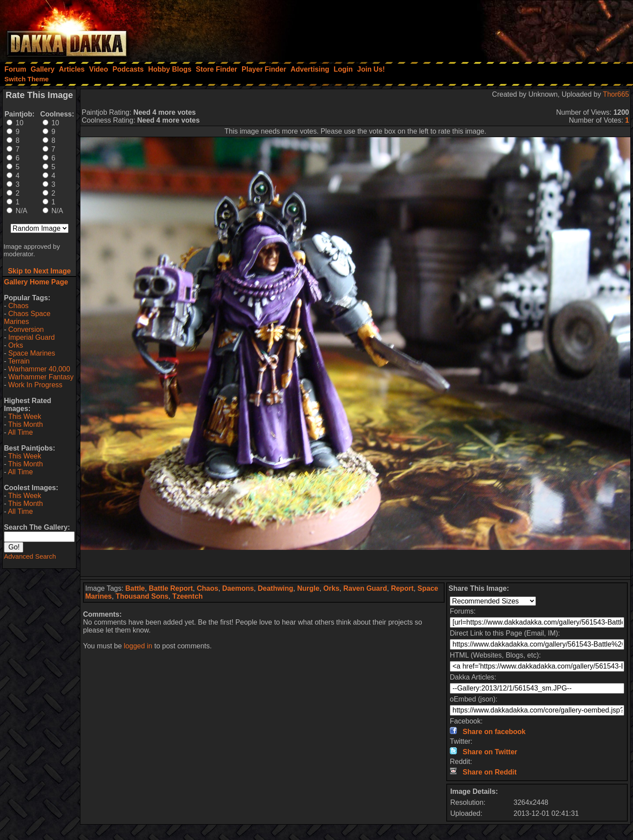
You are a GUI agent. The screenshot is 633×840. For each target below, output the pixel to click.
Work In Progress (35, 385)
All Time (20, 432)
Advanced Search (30, 556)
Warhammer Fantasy (41, 377)
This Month (25, 424)
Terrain (19, 361)
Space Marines (32, 353)
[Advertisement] (515, 29)
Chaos (18, 306)
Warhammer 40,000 (39, 369)
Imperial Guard (32, 337)
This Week (24, 416)
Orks (16, 345)
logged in (138, 646)
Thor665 (616, 94)
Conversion (26, 329)
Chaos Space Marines (27, 318)
